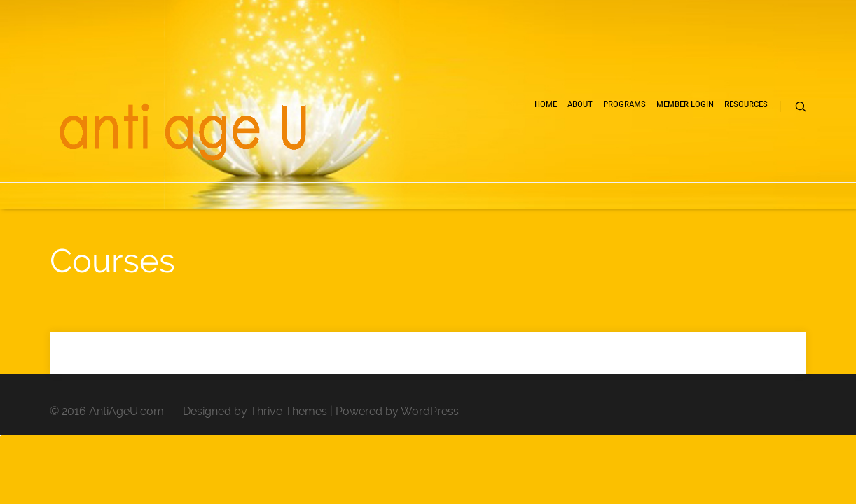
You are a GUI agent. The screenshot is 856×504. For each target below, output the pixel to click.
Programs (542, 154)
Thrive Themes (289, 411)
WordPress (430, 411)
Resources (723, 154)
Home (414, 154)
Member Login (632, 154)
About (472, 154)
